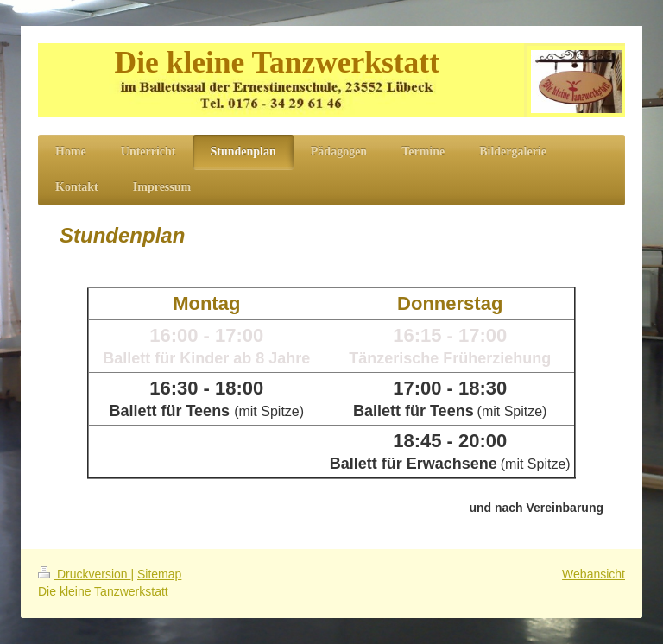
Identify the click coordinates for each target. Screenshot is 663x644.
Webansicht (594, 574)
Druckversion (84, 574)
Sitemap (159, 574)
